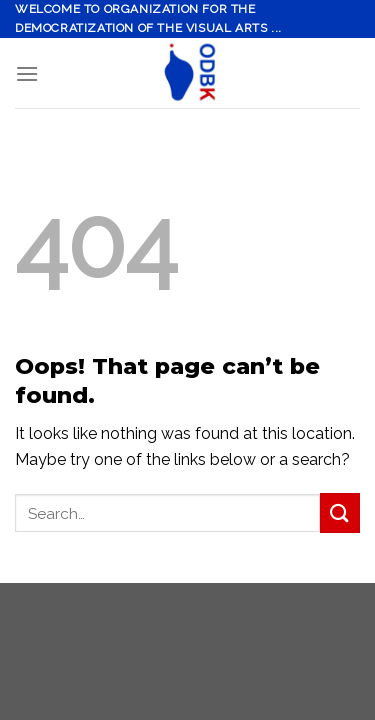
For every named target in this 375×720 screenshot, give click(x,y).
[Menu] (27, 73)
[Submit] (340, 512)
